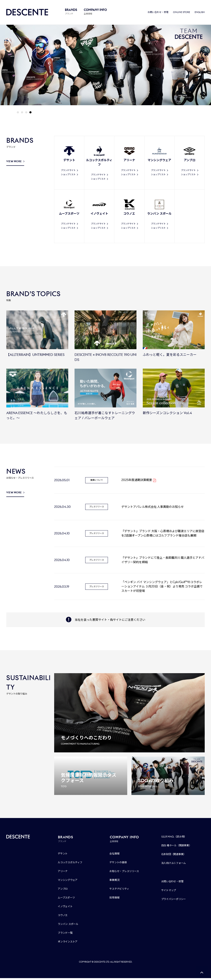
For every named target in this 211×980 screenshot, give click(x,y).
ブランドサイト (68, 171)
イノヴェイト (65, 908)
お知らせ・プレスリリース (124, 873)
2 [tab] (22, 113)
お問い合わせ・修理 (158, 13)
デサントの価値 (118, 864)
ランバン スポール (68, 926)
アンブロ (63, 891)
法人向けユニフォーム (174, 865)
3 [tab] (26, 113)
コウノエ (63, 917)
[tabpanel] (105, 66)
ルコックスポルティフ (70, 864)
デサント (63, 855)
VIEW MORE (14, 162)
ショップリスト (68, 175)
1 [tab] (18, 113)
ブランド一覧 (65, 935)
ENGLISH (200, 13)
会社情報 (114, 855)
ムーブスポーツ (66, 899)
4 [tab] (30, 113)
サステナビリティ (119, 891)
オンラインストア (68, 943)
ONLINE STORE (182, 13)
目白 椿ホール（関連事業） (176, 847)
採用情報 (114, 899)
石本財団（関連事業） (174, 856)
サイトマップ (169, 892)
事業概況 (114, 882)
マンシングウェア (68, 882)
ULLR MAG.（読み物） (174, 838)
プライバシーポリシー (174, 901)
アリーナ (63, 873)
